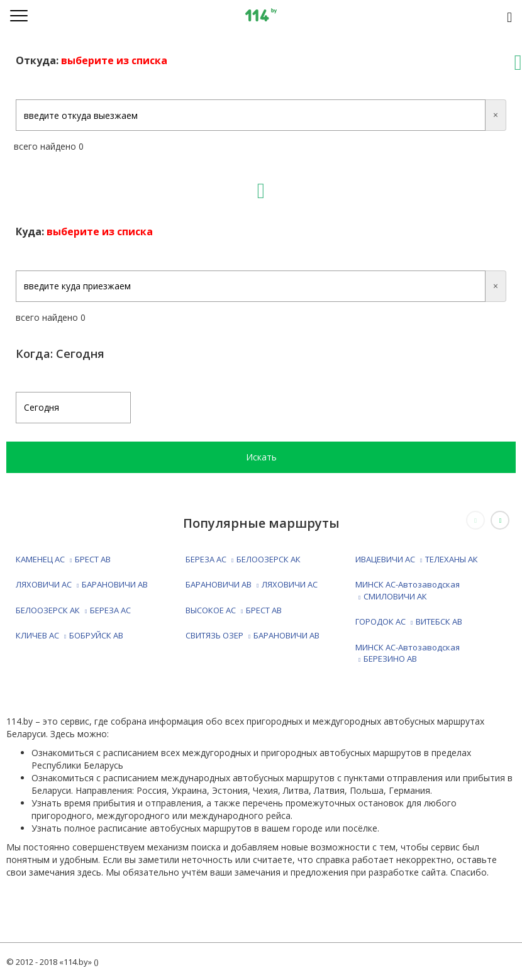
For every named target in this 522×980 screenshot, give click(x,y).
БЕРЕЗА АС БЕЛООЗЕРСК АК (243, 559)
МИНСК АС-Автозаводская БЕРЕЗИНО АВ (408, 653)
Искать (261, 457)
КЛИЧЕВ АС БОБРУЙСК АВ (69, 635)
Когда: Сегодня (60, 354)
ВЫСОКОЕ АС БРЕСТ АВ (234, 610)
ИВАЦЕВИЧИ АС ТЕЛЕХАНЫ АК (417, 559)
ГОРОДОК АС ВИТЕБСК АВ (409, 621)
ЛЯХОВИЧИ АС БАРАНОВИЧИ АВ (82, 584)
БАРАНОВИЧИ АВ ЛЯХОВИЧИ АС (252, 584)
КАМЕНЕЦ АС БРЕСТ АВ (63, 559)
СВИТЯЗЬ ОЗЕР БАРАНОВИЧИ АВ (253, 635)
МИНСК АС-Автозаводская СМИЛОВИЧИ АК (408, 590)
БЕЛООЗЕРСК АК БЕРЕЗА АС (73, 610)
